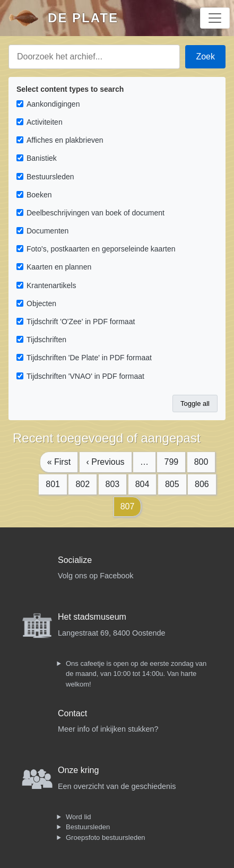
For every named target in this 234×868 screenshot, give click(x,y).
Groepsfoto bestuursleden (106, 837)
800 (201, 462)
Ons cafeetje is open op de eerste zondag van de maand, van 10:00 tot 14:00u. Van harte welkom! (136, 674)
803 (113, 484)
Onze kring (78, 770)
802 (83, 484)
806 (202, 484)
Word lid (78, 817)
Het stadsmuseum (92, 617)
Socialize (75, 560)
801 (53, 484)
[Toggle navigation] (215, 18)
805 (172, 484)
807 (128, 506)
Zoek (205, 57)
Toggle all (195, 403)
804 (142, 484)
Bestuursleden (88, 827)
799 (171, 462)
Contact (72, 713)
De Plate (83, 18)
